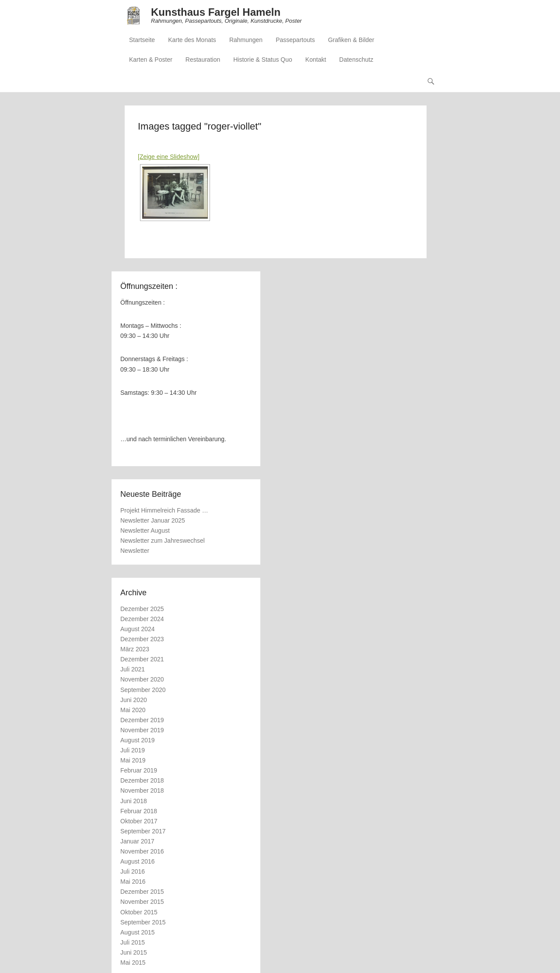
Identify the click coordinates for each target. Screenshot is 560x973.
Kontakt (316, 60)
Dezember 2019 (142, 720)
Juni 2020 (134, 700)
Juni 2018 (134, 801)
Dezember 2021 (142, 659)
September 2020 (143, 690)
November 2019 (142, 730)
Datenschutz (356, 60)
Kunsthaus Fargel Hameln (216, 12)
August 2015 (138, 932)
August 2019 (138, 740)
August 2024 (138, 629)
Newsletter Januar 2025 (153, 520)
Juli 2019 (133, 750)
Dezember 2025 (142, 609)
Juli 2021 (133, 669)
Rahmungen (246, 40)
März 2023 (135, 649)
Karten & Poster (151, 60)
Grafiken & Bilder (351, 40)
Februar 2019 (139, 770)
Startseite (142, 40)
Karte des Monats (192, 40)
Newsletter (135, 551)
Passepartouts (295, 40)
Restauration (203, 60)
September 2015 (143, 922)
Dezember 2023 (142, 639)
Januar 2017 (137, 841)
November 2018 (142, 790)
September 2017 (143, 831)
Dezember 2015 (142, 892)
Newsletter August (145, 530)
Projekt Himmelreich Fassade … (164, 510)
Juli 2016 (133, 871)
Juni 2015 (134, 952)
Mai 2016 (133, 882)
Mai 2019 (133, 760)
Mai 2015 (133, 962)
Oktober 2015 (139, 912)
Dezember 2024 (142, 619)
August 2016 (138, 861)
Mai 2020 (133, 710)
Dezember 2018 (142, 780)
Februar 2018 (139, 811)
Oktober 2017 (139, 821)
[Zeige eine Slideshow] (169, 157)
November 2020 (142, 679)
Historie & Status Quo (263, 60)
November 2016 (142, 851)
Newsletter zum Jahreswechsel (163, 541)
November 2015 (142, 902)
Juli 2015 (133, 942)
